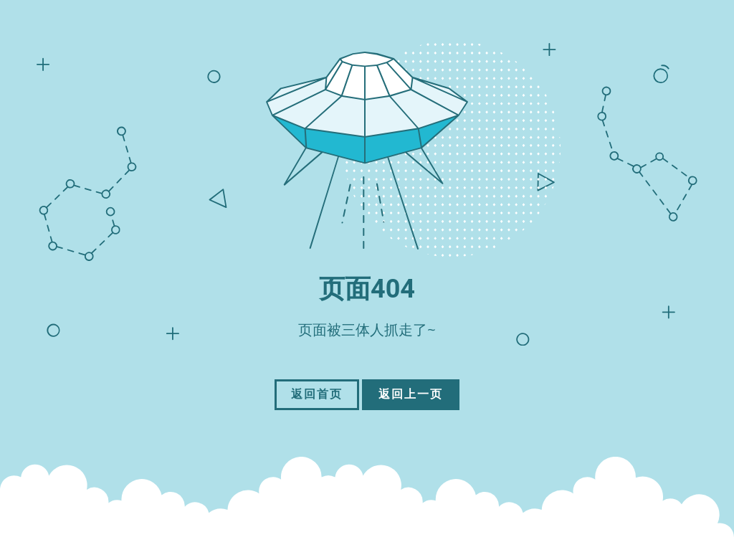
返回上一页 (411, 394)
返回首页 (317, 394)
